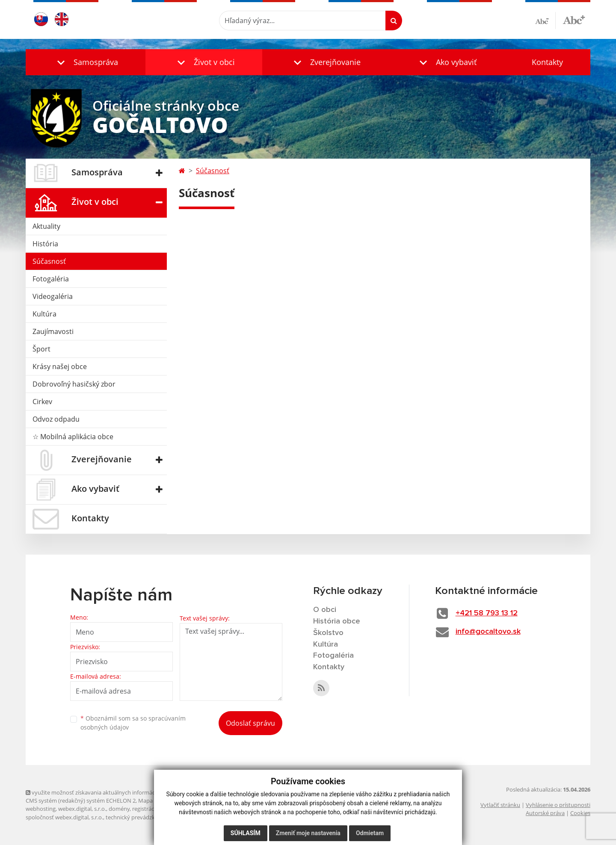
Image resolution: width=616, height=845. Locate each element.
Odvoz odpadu (56, 419)
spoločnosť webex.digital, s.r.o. (64, 817)
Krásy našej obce (60, 366)
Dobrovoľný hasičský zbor (74, 384)
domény (119, 809)
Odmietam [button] (370, 833)
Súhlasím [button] (246, 833)
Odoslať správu (250, 723)
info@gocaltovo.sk (488, 632)
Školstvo (328, 633)
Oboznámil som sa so (133, 723)
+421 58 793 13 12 (487, 613)
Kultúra (44, 314)
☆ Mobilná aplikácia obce (73, 437)
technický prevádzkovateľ (138, 817)
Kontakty (547, 62)
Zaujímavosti (53, 331)
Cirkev (42, 402)
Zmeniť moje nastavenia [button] (308, 833)
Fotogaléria (51, 279)
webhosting (41, 809)
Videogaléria (53, 296)
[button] (86, 62)
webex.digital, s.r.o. (82, 809)
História (45, 244)
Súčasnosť (49, 261)
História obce (337, 621)
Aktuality (46, 226)
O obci (325, 610)
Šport (41, 349)
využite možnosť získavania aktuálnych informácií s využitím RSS (110, 792)
